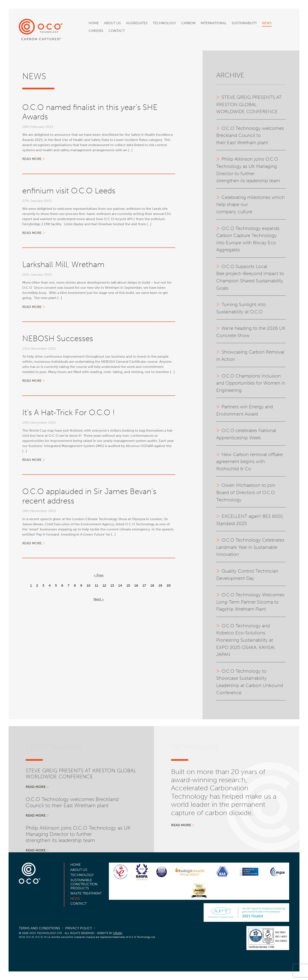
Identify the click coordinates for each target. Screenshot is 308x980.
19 (160, 585)
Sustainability (244, 23)
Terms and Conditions (39, 928)
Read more (32, 159)
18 (152, 585)
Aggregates (137, 23)
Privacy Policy (79, 928)
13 (112, 585)
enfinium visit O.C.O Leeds (69, 191)
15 (128, 585)
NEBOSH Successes (58, 338)
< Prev (99, 575)
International (214, 23)
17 (144, 585)
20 (169, 585)
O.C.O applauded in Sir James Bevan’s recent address (89, 496)
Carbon (188, 23)
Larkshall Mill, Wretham (63, 264)
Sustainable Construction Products (84, 884)
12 (104, 585)
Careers (96, 31)
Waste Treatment (86, 893)
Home (94, 23)
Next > (99, 599)
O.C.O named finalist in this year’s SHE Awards (90, 112)
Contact (117, 31)
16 (136, 585)
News (267, 23)
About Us (112, 23)
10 (89, 585)
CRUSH (118, 933)
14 (120, 585)
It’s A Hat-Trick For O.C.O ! (69, 412)
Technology (164, 23)
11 (96, 585)
